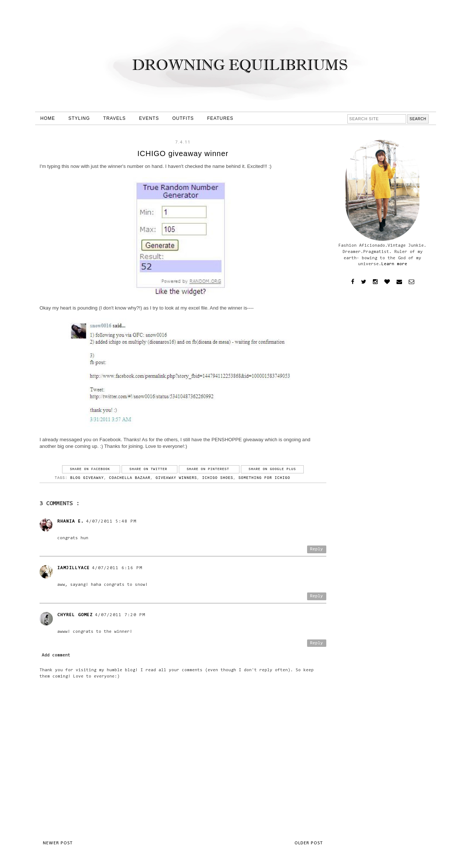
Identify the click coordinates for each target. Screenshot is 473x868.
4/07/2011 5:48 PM (111, 521)
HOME (48, 118)
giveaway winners (176, 478)
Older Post (309, 843)
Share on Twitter (149, 469)
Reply (317, 549)
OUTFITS (183, 118)
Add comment (56, 655)
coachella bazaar (130, 478)
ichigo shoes (218, 478)
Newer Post (58, 843)
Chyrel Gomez (75, 615)
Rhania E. (71, 521)
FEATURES (220, 118)
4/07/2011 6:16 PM (117, 568)
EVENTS (149, 118)
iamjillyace (74, 568)
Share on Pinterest (209, 469)
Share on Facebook (91, 469)
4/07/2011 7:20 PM (120, 615)
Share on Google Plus (272, 469)
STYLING (79, 118)
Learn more (394, 264)
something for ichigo (264, 478)
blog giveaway (87, 478)
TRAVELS (114, 118)
